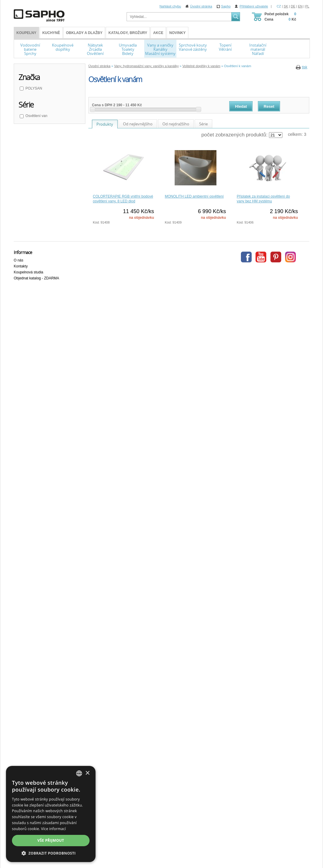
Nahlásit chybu (170, 6)
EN (300, 6)
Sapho (226, 6)
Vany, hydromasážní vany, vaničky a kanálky (146, 66)
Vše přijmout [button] (51, 840)
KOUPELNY (26, 33)
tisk (304, 67)
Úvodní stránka (201, 6)
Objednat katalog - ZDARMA (36, 278)
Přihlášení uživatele (254, 6)
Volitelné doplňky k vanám (201, 66)
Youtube (261, 257)
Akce (158, 33)
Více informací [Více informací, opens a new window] (54, 829)
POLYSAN (33, 88)
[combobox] (79, 773)
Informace (23, 252)
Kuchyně (51, 33)
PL (307, 6)
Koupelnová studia (29, 272)
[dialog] (51, 814)
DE (293, 6)
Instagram (290, 257)
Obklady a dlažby (84, 33)
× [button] (87, 773)
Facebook (246, 257)
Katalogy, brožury (128, 33)
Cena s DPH (102, 105)
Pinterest (276, 257)
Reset (269, 106)
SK (286, 6)
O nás (19, 260)
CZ (279, 6)
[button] (51, 853)
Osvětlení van (36, 116)
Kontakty (21, 266)
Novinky (177, 33)
